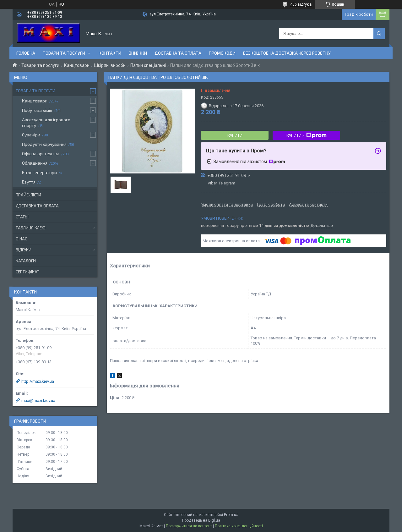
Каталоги (26, 261)
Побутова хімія (37, 110)
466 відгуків (301, 4)
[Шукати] (379, 34)
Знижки (138, 53)
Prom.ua (231, 515)
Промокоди (222, 53)
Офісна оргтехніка (41, 154)
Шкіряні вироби (110, 65)
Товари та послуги (64, 53)
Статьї (22, 217)
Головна (26, 53)
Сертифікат (27, 272)
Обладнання (35, 163)
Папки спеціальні (148, 65)
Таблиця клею (31, 228)
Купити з (307, 135)
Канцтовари (77, 65)
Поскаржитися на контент (189, 526)
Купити (235, 135)
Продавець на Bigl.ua (201, 520)
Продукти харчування (44, 144)
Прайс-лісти (28, 195)
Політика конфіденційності (239, 526)
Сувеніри (31, 135)
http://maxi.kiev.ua (38, 381)
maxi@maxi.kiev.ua (38, 400)
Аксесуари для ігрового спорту (46, 122)
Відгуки (24, 250)
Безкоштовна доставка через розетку (287, 53)
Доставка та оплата (178, 53)
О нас (21, 239)
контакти (110, 53)
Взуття (29, 182)
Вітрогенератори (39, 172)
